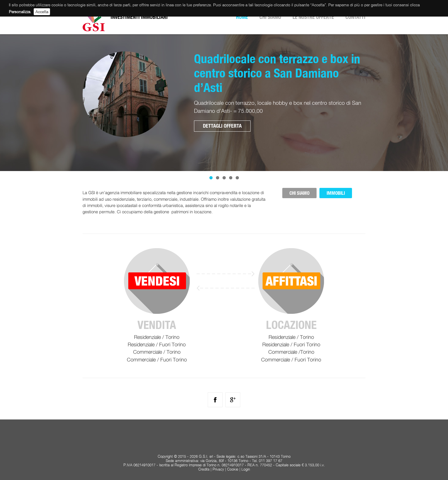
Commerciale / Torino (157, 352)
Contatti (355, 17)
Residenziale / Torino (157, 337)
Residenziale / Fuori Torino (157, 345)
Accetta (42, 12)
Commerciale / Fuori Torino (157, 360)
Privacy (218, 469)
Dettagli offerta (222, 126)
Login (246, 469)
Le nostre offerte (313, 17)
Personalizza (20, 12)
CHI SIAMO (299, 193)
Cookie (233, 469)
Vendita (157, 325)
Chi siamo (270, 17)
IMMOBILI (336, 193)
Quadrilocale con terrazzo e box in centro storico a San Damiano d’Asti (277, 73)
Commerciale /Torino (291, 352)
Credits (204, 469)
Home (242, 17)
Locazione (291, 325)
